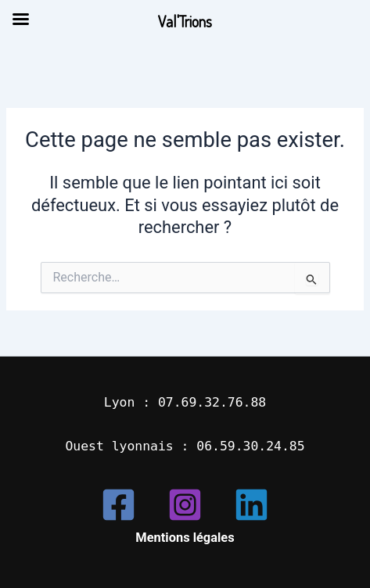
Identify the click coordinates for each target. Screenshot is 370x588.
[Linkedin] (251, 505)
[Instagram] (185, 505)
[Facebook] (119, 505)
